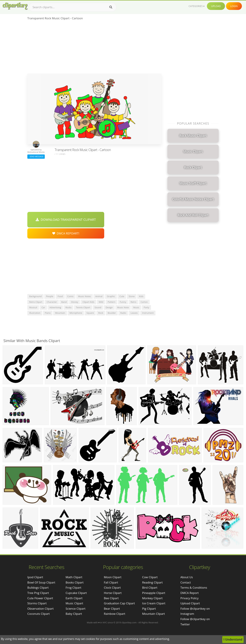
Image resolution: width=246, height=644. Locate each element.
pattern (111, 302)
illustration (35, 313)
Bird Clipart (150, 588)
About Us (187, 577)
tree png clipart (38, 593)
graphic (111, 296)
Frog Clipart (73, 588)
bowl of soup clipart (41, 582)
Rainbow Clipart (115, 614)
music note (123, 307)
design (109, 307)
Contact (186, 582)
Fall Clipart (111, 582)
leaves (134, 313)
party (146, 307)
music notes (84, 296)
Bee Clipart (111, 598)
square (90, 313)
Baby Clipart (74, 614)
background (35, 296)
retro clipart (36, 302)
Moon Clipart (113, 577)
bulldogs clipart (38, 588)
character (52, 302)
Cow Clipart (150, 577)
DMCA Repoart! (66, 233)
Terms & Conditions (194, 588)
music (136, 307)
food (60, 296)
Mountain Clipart (153, 614)
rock (101, 313)
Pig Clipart (149, 609)
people (50, 296)
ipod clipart (35, 577)
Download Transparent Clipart (66, 220)
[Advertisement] (94, 48)
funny (123, 302)
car (43, 307)
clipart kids (88, 302)
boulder (112, 313)
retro (133, 302)
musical (33, 307)
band (64, 302)
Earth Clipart (74, 598)
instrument (148, 313)
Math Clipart (74, 577)
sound (98, 307)
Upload (216, 6)
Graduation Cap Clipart (119, 603)
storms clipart (37, 603)
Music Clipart (74, 603)
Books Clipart (75, 582)
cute (122, 296)
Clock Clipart (112, 588)
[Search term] (73, 7)
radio (123, 313)
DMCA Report (190, 593)
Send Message (36, 156)
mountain (60, 313)
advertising (55, 307)
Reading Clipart (152, 582)
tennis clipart (83, 307)
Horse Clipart (113, 593)
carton (144, 302)
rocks (68, 307)
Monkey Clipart (152, 598)
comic (71, 296)
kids (141, 296)
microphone (76, 313)
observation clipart (40, 609)
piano (48, 313)
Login (234, 6)
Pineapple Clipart (154, 593)
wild (101, 302)
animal (99, 296)
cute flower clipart (40, 598)
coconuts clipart (39, 614)
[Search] (111, 7)
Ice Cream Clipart (154, 603)
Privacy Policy (189, 598)
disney (75, 302)
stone (132, 296)
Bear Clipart (112, 609)
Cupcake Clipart (76, 593)
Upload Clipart (190, 603)
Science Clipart (76, 609)
